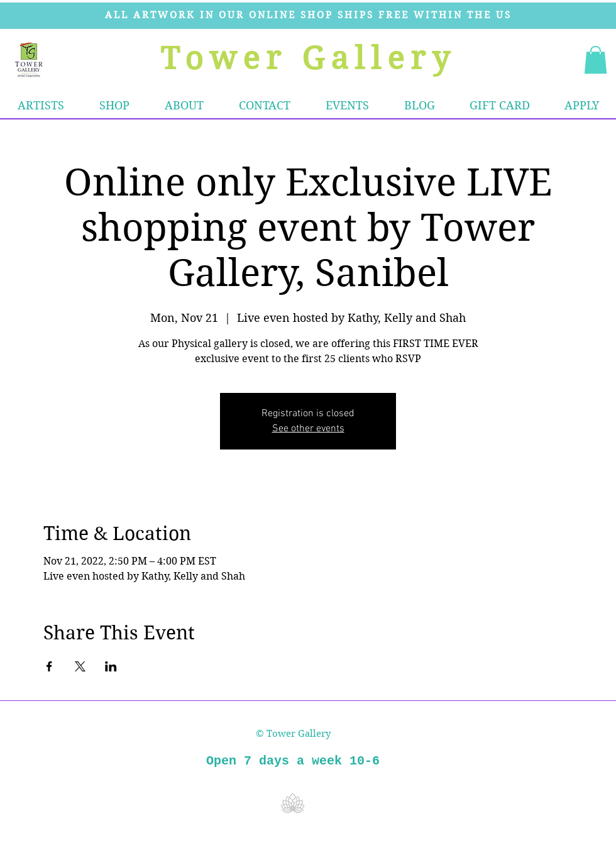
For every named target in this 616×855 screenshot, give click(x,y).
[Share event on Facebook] (49, 666)
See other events (308, 429)
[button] (114, 106)
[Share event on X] (80, 666)
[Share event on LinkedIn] (111, 666)
